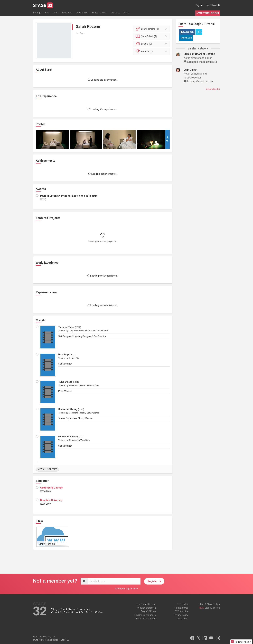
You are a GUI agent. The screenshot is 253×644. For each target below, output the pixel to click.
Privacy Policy (181, 615)
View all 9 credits (47, 469)
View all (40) (213, 89)
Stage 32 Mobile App (209, 604)
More (167, 139)
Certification (82, 13)
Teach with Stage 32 (146, 619)
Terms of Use (181, 608)
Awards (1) (152, 51)
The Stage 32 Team (146, 604)
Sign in (199, 5)
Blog (47, 13)
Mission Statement (147, 608)
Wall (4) (152, 36)
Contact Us (182, 619)
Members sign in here (127, 589)
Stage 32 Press (149, 611)
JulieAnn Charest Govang (199, 54)
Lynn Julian (190, 70)
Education (67, 13)
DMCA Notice (181, 611)
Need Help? (183, 604)
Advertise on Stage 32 (145, 615)
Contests (115, 13)
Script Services (99, 13)
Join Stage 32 (213, 5)
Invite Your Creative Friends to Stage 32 (51, 640)
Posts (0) (152, 29)
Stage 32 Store (212, 608)
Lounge (37, 13)
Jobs (56, 13)
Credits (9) (152, 44)
